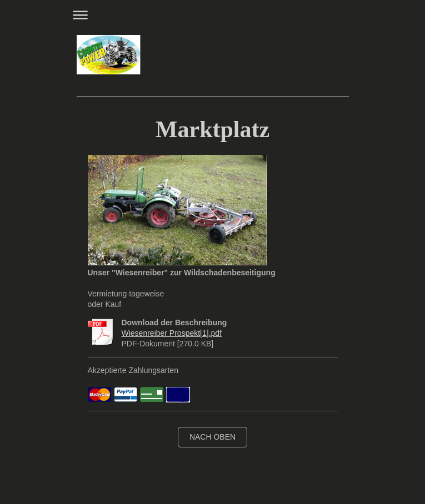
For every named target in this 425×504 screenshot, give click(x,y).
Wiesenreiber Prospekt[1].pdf (172, 333)
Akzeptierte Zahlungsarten (133, 370)
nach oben (212, 437)
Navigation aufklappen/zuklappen (213, 15)
